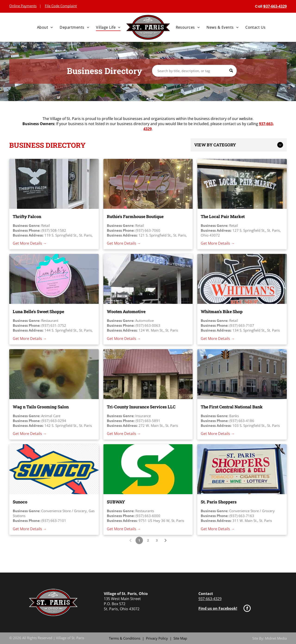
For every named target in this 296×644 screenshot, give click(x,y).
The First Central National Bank (232, 407)
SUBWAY (116, 502)
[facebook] (247, 609)
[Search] (194, 71)
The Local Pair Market (223, 216)
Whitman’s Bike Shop (222, 311)
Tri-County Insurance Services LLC (141, 407)
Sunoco (20, 502)
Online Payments (23, 6)
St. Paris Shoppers (219, 502)
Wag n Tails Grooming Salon (41, 407)
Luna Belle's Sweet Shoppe (38, 311)
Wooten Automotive (126, 311)
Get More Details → (30, 243)
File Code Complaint (61, 6)
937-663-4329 (210, 599)
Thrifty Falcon (27, 216)
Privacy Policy (157, 638)
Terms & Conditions (125, 638)
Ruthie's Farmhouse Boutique (135, 216)
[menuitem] (45, 27)
